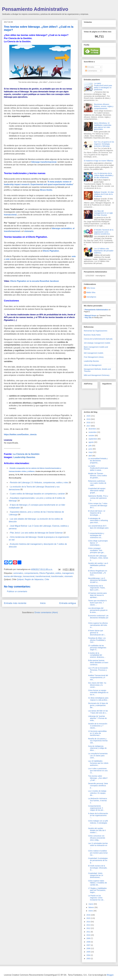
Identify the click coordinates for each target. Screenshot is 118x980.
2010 (89, 935)
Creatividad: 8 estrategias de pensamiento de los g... (98, 860)
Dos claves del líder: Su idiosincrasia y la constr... (97, 685)
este (74, 256)
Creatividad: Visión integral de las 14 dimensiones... (96, 875)
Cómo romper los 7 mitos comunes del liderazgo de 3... (98, 506)
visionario (29, 231)
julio (90, 446)
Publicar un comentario (17, 591)
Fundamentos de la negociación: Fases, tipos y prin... (97, 588)
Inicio (43, 603)
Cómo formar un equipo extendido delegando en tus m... (98, 692)
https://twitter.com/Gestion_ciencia (20, 434)
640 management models (94, 353)
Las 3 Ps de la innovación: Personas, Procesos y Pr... (98, 670)
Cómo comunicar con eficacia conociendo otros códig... (97, 838)
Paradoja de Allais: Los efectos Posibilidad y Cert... (97, 640)
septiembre (93, 439)
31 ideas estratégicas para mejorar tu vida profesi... (98, 699)
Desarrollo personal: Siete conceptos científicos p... (98, 786)
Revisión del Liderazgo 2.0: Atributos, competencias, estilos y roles (39, 483)
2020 (89, 416)
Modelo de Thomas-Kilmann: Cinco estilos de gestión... (98, 476)
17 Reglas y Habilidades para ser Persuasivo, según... (97, 890)
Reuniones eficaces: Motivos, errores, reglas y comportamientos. (104, 106)
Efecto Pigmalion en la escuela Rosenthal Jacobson (35, 281)
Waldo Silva (91, 292)
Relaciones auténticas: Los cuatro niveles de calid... (97, 483)
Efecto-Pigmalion (47, 573)
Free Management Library (94, 357)
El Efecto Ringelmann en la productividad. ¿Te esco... (98, 573)
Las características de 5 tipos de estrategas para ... (98, 528)
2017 (89, 426)
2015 (89, 918)
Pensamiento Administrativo (35, 9)
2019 (89, 419)
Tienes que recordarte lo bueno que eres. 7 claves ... (97, 603)
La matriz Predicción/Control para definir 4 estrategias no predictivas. (103, 86)
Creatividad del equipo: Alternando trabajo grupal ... (97, 491)
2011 (89, 932)
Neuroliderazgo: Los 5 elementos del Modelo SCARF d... (97, 580)
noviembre (93, 432)
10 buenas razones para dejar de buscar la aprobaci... (97, 595)
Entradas (90, 67)
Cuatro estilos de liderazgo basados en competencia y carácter (37, 494)
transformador (57, 576)
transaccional (10, 215)
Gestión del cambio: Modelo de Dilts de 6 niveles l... (97, 830)
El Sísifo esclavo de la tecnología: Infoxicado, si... (98, 868)
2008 (89, 942)
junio (91, 449)
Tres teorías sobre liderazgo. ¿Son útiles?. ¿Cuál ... (98, 778)
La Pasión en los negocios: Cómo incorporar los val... (96, 898)
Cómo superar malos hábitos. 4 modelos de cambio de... (97, 883)
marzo (91, 904)
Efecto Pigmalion (51, 251)
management (68, 573)
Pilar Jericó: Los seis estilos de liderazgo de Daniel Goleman (37, 533)
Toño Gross (91, 288)
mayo (91, 452)
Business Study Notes (92, 335)
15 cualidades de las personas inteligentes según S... (97, 648)
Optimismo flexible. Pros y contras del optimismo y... (98, 498)
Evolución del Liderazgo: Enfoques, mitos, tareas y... (98, 558)
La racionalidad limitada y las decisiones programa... (98, 461)
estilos (58, 573)
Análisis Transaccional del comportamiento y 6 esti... (98, 677)
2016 (89, 915)
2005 (89, 952)
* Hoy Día (88, 317)
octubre (92, 436)
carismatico (18, 573)
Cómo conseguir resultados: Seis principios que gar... (96, 550)
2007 (89, 945)
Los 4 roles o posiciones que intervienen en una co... (98, 771)
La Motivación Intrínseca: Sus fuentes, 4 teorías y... (98, 801)
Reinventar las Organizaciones (96, 331)
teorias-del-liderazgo (13, 576)
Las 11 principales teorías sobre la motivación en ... (98, 845)
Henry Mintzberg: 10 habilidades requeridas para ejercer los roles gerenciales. (103, 126)
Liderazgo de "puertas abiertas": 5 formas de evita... (97, 718)
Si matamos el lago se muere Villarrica (99, 161)
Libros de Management (93, 365)
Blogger (110, 975)
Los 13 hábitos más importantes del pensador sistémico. (104, 251)
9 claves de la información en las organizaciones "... (98, 816)
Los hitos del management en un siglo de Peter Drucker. (103, 213)
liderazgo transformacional (44, 162)
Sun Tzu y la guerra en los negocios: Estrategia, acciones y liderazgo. (104, 144)
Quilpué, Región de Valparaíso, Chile (33, 579)
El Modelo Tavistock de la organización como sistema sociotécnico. (104, 232)
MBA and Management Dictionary (97, 375)
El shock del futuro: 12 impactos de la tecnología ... (97, 513)
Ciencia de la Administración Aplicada (98, 339)
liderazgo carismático (62, 228)
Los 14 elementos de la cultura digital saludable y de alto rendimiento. (104, 175)
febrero (91, 907)
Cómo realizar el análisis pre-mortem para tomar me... (98, 853)
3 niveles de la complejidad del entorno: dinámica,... (97, 655)
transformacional (43, 576)
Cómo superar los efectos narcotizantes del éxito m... (98, 625)
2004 (89, 955)
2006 (89, 948)
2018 (89, 423)
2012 (89, 928)
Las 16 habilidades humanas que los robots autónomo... (98, 763)
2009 (89, 938)
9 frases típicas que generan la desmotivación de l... (97, 633)
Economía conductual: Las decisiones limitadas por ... (98, 618)
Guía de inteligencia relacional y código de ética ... (97, 748)
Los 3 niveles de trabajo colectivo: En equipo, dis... (97, 793)
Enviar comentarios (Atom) (46, 612)
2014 (89, 922)
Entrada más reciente (15, 603)
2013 (89, 925)
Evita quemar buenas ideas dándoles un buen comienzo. (98, 663)
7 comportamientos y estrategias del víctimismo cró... (96, 535)
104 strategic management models (97, 343)
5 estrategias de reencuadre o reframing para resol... (98, 521)
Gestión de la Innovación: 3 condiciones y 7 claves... (98, 726)
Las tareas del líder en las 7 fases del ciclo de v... (98, 712)
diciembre (92, 429)
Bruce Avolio (46, 190)
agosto (91, 442)
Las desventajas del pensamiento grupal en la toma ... (98, 610)
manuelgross (91, 297)
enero (91, 911)
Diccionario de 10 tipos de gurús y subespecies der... (98, 705)
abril (90, 456)
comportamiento (31, 573)
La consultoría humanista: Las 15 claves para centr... (98, 756)
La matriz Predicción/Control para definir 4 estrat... (98, 468)
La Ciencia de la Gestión (26, 454)
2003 (89, 959)
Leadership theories (24, 457)
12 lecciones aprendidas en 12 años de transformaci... (97, 733)
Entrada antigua (68, 603)
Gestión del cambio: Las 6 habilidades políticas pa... (98, 565)
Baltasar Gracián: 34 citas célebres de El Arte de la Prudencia (104, 194)
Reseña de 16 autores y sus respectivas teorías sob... (98, 741)
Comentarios (91, 71)
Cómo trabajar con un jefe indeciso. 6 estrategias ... (98, 823)
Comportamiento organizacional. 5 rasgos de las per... (96, 808)
